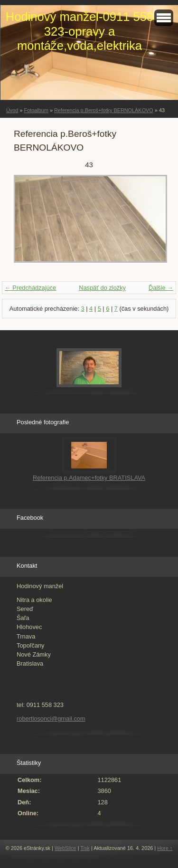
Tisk (85, 848)
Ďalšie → (161, 288)
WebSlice (66, 848)
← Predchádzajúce (30, 288)
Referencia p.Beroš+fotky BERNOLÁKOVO (104, 110)
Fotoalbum (36, 110)
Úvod (12, 110)
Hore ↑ (165, 848)
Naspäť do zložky (102, 288)
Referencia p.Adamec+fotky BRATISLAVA (89, 478)
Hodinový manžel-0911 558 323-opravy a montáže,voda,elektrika (80, 31)
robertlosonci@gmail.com (51, 719)
